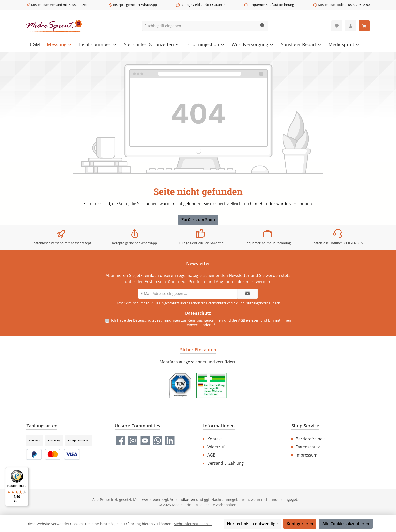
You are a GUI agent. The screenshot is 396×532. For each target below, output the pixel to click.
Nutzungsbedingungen (263, 303)
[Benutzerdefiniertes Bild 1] (180, 386)
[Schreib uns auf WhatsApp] (157, 440)
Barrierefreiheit (310, 439)
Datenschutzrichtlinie (222, 303)
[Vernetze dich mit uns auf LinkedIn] (170, 440)
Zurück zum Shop (198, 220)
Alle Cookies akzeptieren (346, 524)
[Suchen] (263, 26)
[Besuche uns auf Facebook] (120, 440)
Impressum (307, 455)
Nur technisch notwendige (252, 524)
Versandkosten (183, 500)
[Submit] (247, 294)
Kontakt (215, 439)
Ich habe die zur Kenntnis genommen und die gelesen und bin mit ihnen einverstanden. (201, 323)
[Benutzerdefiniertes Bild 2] (212, 386)
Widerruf (216, 447)
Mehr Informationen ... (193, 524)
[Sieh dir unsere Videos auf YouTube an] (145, 440)
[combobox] (200, 26)
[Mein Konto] (351, 26)
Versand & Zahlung (226, 463)
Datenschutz (308, 447)
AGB (242, 320)
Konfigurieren (300, 524)
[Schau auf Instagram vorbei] (133, 440)
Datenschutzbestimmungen (157, 320)
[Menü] (26, 470)
